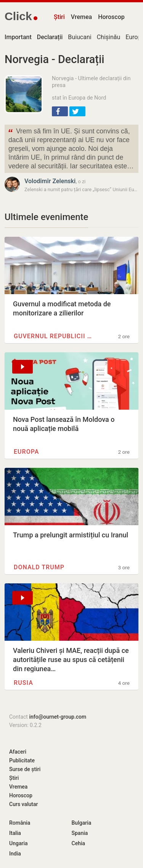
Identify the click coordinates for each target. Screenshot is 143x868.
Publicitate (22, 760)
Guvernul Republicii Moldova (54, 336)
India (15, 854)
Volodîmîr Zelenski (50, 181)
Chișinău (109, 37)
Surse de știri (25, 769)
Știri (59, 17)
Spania (80, 833)
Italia (15, 833)
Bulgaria (82, 823)
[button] (60, 111)
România (20, 823)
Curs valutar (23, 804)
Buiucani (80, 37)
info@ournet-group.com (58, 717)
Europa (26, 452)
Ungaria (18, 843)
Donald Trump (39, 567)
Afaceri (18, 752)
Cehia (79, 843)
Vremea (81, 17)
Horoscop (111, 17)
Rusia (23, 683)
